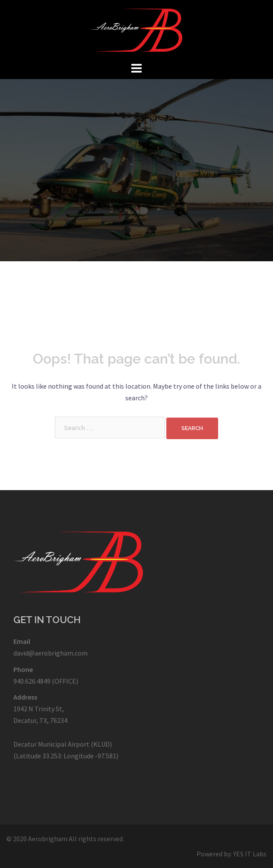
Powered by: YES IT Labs (232, 854)
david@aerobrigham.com (51, 653)
